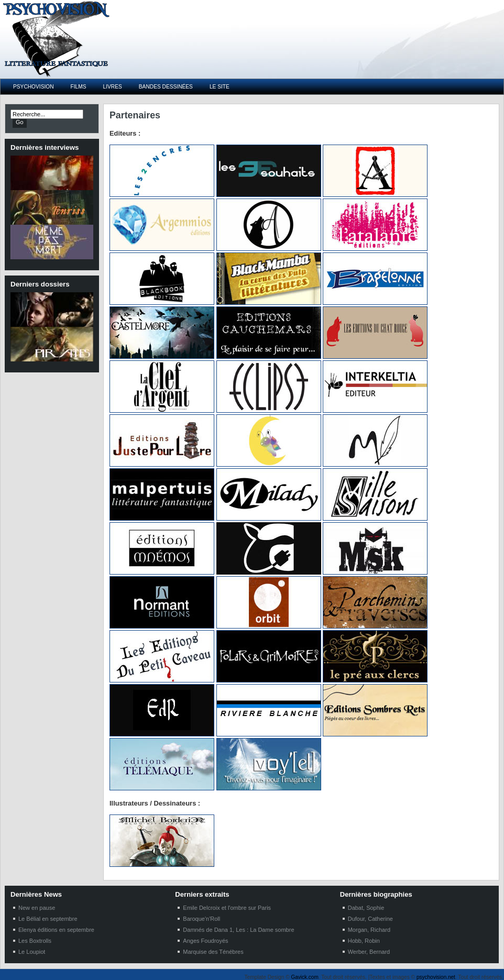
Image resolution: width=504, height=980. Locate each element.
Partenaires (135, 115)
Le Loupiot (32, 952)
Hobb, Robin (364, 941)
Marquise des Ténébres (213, 952)
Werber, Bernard (369, 952)
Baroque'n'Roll (201, 919)
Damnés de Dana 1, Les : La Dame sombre (238, 930)
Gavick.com (305, 977)
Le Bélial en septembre (48, 919)
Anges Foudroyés (205, 941)
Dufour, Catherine (370, 919)
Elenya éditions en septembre (56, 930)
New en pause (37, 908)
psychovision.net (436, 977)
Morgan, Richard (369, 930)
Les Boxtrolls (35, 941)
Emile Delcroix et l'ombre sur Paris (227, 908)
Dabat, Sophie (366, 908)
